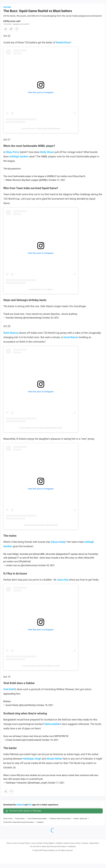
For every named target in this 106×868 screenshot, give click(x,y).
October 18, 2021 (45, 709)
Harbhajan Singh (32, 762)
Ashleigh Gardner (19, 160)
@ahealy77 (13, 561)
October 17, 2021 (56, 786)
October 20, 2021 (51, 321)
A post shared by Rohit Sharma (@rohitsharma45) (41, 432)
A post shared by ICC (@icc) (41, 293)
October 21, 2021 (57, 184)
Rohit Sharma (11, 336)
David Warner (71, 341)
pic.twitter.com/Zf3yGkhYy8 (17, 565)
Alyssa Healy (58, 545)
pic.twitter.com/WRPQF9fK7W (54, 740)
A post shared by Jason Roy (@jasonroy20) (41, 669)
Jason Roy (63, 583)
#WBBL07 (52, 180)
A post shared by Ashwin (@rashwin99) (41, 529)
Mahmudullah (52, 728)
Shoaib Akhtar (54, 762)
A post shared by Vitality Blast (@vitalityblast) (41, 132)
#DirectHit (89, 561)
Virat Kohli (9, 693)
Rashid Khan (63, 46)
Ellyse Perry (12, 156)
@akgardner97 (63, 558)
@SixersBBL (39, 558)
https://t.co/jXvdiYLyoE (32, 783)
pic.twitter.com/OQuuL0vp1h (71, 180)
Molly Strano (47, 156)
